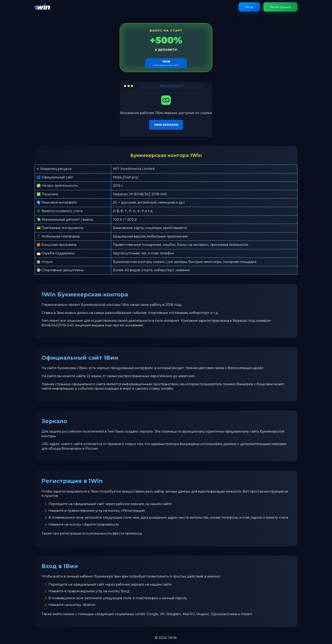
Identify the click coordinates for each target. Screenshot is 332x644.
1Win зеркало (166, 125)
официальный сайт (166, 63)
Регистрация (280, 7)
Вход (249, 7)
